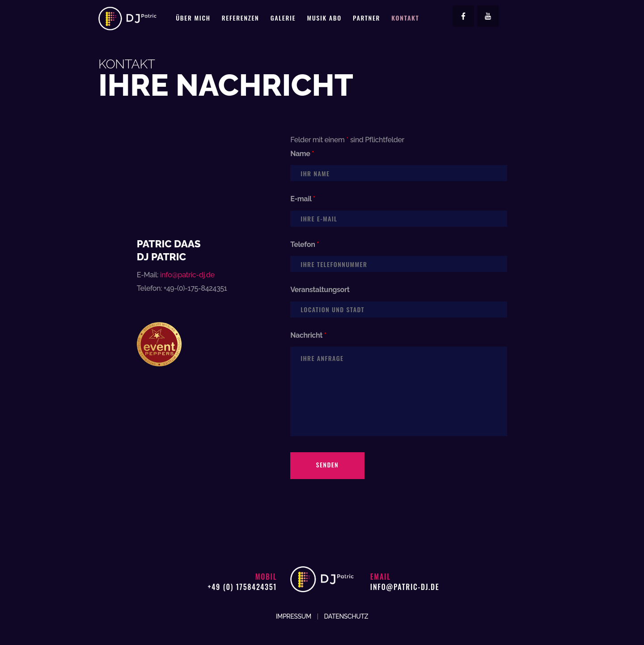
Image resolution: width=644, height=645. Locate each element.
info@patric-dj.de (187, 275)
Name (302, 154)
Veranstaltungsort (320, 290)
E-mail (303, 199)
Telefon (305, 244)
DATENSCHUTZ (346, 616)
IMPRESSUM (294, 616)
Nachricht (308, 335)
